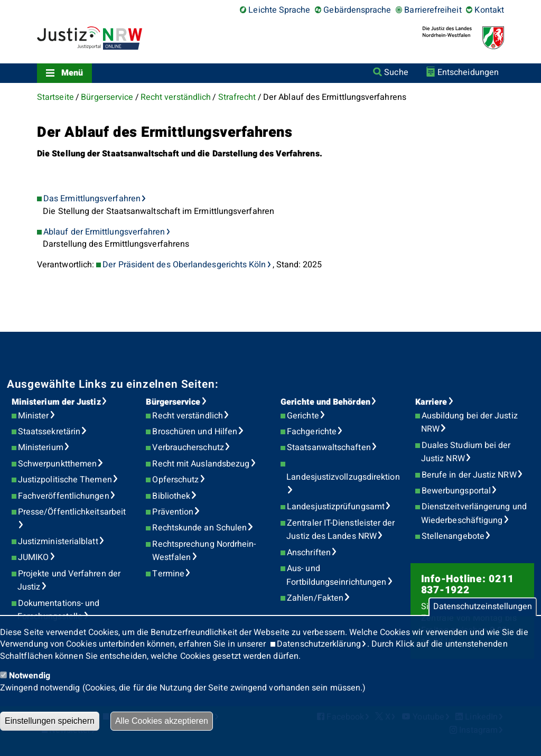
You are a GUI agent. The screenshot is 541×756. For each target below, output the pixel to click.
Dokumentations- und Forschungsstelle (58, 610)
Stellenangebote (453, 536)
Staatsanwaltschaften (329, 447)
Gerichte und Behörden (325, 402)
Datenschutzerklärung (319, 644)
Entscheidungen (468, 72)
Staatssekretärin (49, 432)
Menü (72, 73)
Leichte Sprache (279, 10)
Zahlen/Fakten (315, 598)
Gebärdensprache (357, 10)
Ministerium (41, 447)
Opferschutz (175, 480)
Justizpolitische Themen (65, 480)
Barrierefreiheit (433, 10)
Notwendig (30, 676)
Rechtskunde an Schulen (199, 528)
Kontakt (489, 10)
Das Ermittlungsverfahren (92, 199)
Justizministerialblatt (58, 542)
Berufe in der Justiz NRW (469, 475)
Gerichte (303, 416)
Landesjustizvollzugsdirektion (343, 477)
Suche (396, 72)
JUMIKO (33, 557)
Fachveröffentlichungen (64, 496)
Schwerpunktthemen (57, 464)
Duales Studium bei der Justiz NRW (466, 452)
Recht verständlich (176, 97)
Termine (168, 574)
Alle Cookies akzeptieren (162, 721)
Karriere (431, 402)
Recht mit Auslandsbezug (201, 464)
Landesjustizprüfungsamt (336, 507)
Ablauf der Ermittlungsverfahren (104, 232)
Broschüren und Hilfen (195, 432)
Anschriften (309, 553)
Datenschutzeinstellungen (483, 607)
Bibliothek (171, 496)
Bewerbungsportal (456, 491)
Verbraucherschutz (188, 447)
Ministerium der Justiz (56, 402)
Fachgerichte (312, 432)
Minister (34, 416)
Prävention (173, 512)
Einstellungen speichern (50, 721)
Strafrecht (237, 97)
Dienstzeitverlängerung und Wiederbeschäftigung (474, 514)
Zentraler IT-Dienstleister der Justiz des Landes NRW (341, 530)
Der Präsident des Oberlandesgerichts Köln (184, 265)
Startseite (55, 97)
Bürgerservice (107, 97)
